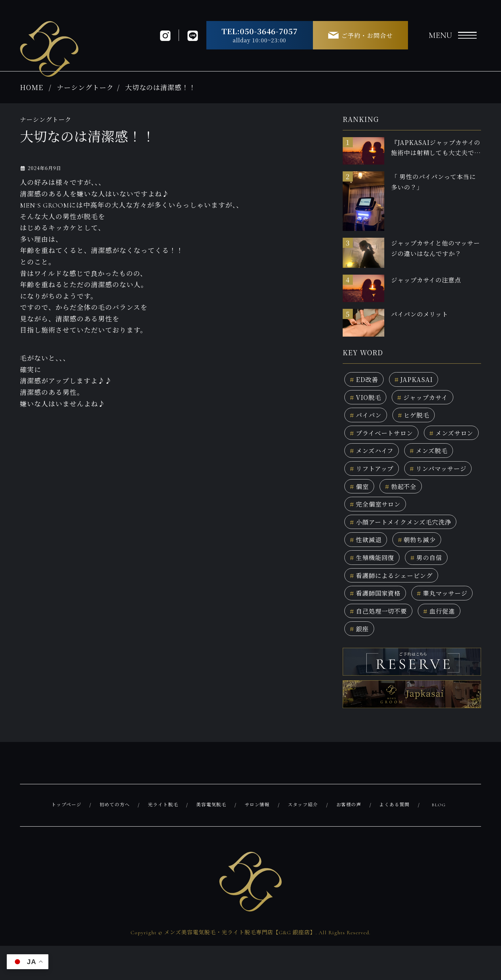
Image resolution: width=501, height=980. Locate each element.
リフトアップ (432, 474)
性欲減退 (367, 549)
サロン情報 (258, 839)
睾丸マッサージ (378, 624)
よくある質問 (395, 839)
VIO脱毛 (367, 399)
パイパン (367, 417)
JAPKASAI (417, 380)
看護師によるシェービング (396, 587)
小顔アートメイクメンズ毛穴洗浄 (406, 530)
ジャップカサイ (428, 399)
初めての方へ (115, 839)
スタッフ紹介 (304, 839)
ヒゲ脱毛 (418, 417)
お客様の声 (350, 839)
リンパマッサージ (381, 493)
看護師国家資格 (378, 606)
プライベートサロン (385, 436)
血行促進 (447, 643)
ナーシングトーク (85, 87)
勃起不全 (367, 512)
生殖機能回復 (374, 568)
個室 (439, 493)
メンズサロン (374, 455)
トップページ (67, 839)
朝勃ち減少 (422, 549)
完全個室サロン (429, 512)
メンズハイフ (439, 455)
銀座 (360, 662)
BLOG (439, 839)
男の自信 (432, 568)
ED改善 (365, 380)
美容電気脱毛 (212, 839)
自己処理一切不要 (381, 643)
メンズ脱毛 (371, 474)
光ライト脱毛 (164, 839)
